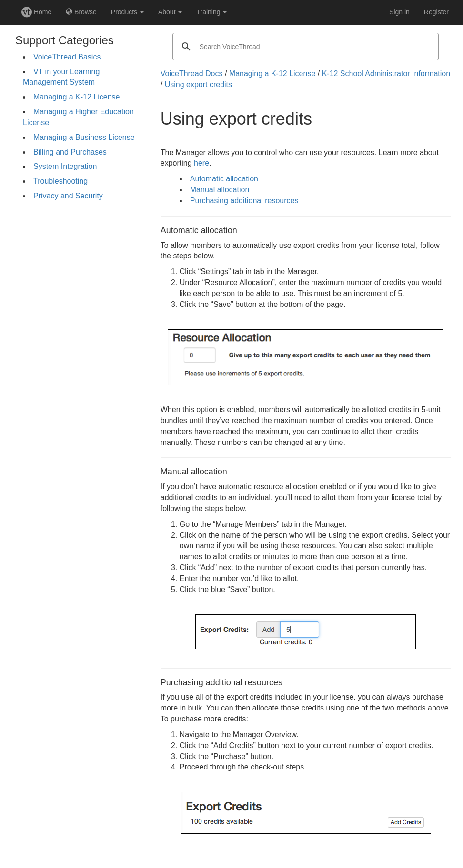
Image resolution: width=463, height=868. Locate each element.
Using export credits (198, 84)
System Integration (65, 166)
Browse (81, 12)
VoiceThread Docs (192, 74)
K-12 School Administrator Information (386, 74)
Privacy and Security (68, 196)
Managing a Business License (84, 137)
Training (211, 12)
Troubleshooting (60, 181)
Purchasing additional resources (244, 201)
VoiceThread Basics (67, 57)
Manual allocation (220, 190)
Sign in (399, 12)
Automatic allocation (224, 179)
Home (36, 12)
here (201, 163)
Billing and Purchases (70, 152)
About (170, 12)
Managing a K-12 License (76, 97)
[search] (304, 47)
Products (127, 12)
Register (436, 12)
